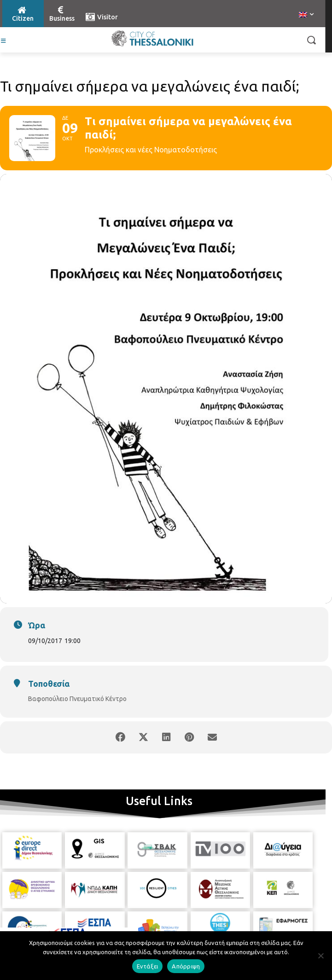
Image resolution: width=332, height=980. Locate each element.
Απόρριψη (186, 966)
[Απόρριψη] (320, 956)
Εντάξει (148, 966)
